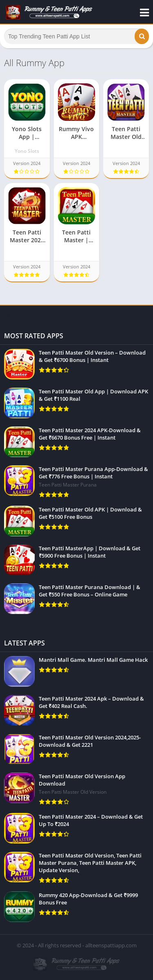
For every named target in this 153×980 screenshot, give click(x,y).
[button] (142, 36)
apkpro (9, 315)
